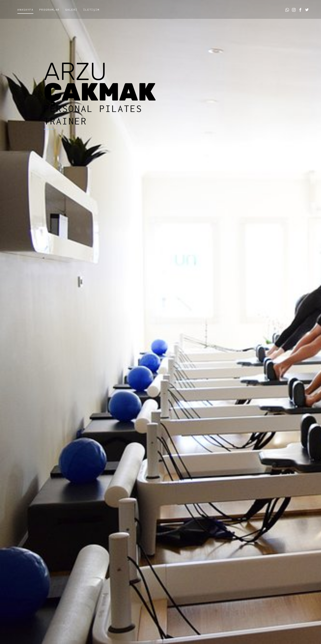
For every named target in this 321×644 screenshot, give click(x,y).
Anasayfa (25, 10)
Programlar (49, 10)
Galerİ (71, 10)
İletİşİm (91, 10)
